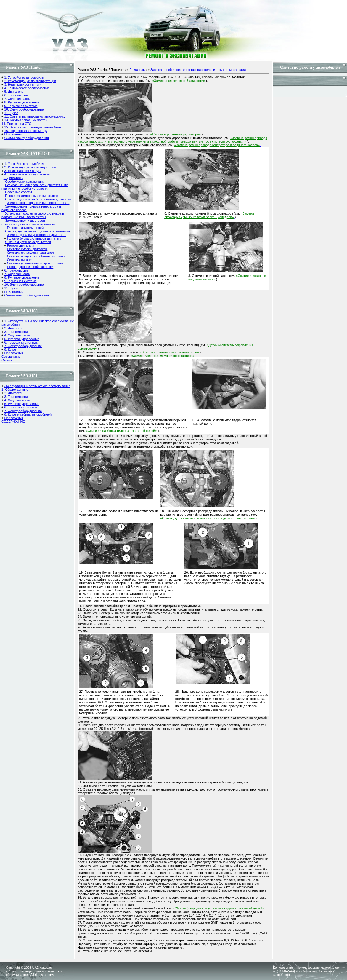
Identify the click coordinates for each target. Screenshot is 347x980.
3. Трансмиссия (16, 332)
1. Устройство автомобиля (24, 77)
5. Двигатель (14, 92)
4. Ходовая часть (17, 335)
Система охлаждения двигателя (31, 253)
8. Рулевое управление (22, 102)
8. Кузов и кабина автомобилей (28, 414)
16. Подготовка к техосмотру (26, 131)
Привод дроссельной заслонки (30, 267)
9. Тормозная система (21, 106)
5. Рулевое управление (22, 339)
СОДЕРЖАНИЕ (13, 422)
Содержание (11, 357)
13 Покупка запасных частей (26, 120)
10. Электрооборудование (24, 109)
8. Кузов (10, 349)
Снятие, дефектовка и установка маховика (37, 231)
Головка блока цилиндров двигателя (35, 238)
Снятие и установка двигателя (28, 242)
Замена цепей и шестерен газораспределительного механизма (29, 222)
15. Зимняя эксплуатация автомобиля (33, 127)
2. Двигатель (14, 328)
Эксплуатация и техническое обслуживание (37, 386)
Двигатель (137, 70)
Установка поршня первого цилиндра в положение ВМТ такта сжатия (33, 215)
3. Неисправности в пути (23, 84)
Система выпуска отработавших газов (36, 256)
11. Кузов (11, 113)
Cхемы (7, 360)
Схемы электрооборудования (26, 138)
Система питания (20, 260)
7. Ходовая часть (17, 99)
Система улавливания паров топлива (35, 263)
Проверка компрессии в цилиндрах (32, 196)
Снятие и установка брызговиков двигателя (38, 199)
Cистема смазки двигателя (27, 249)
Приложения (14, 134)
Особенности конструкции (25, 181)
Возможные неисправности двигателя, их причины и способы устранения (34, 187)
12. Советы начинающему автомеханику (35, 116)
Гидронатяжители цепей (25, 228)
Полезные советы (18, 192)
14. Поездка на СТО (16, 124)
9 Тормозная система (20, 281)
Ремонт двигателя (21, 245)
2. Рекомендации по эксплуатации (30, 81)
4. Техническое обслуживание (27, 88)
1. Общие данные (15, 390)
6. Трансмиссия (16, 95)
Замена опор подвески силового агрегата (38, 203)
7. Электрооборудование (23, 346)
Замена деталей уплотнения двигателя (37, 235)
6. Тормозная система (21, 342)
